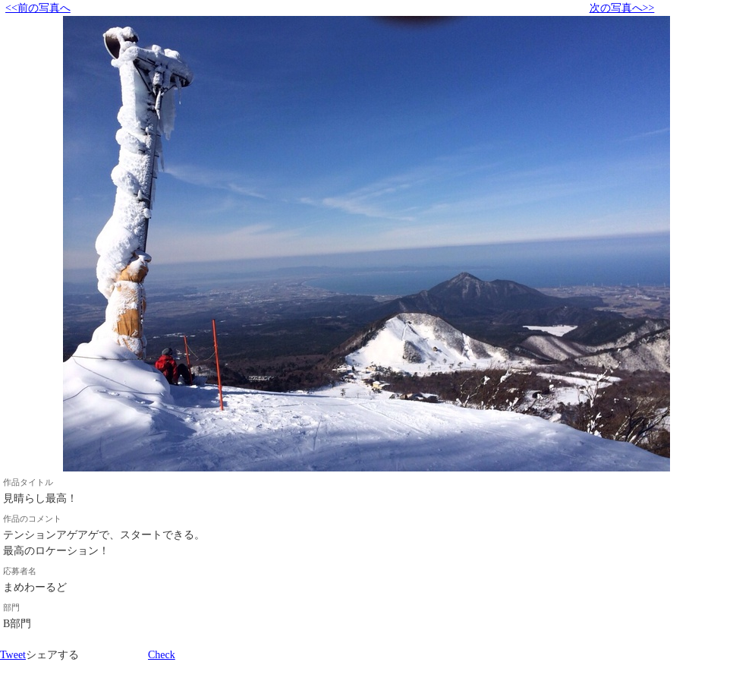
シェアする (52, 655)
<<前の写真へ (38, 8)
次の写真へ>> (622, 8)
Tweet (13, 655)
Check (162, 655)
